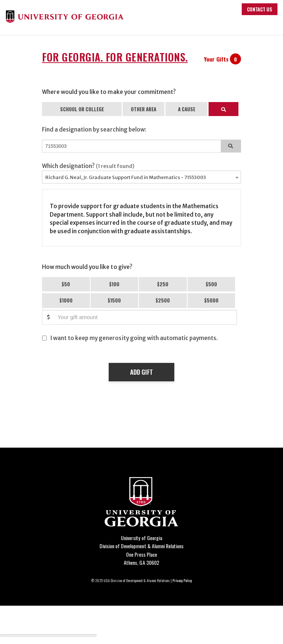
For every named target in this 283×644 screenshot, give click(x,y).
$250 (163, 284)
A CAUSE (187, 109)
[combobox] (141, 177)
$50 (66, 284)
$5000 (211, 300)
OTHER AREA (144, 109)
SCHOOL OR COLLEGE (82, 109)
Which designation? (88, 166)
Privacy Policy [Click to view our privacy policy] (182, 580)
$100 (114, 284)
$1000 (66, 300)
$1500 (114, 300)
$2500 (163, 300)
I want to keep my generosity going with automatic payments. (134, 338)
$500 (211, 284)
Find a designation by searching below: (94, 129)
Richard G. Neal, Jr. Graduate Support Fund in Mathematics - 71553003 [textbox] (126, 177)
